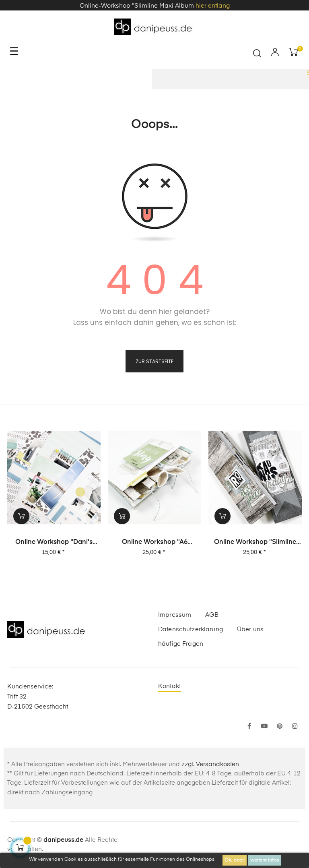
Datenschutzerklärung (191, 629)
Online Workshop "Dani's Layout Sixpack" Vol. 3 (54, 543)
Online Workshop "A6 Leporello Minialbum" (155, 543)
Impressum (175, 615)
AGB (212, 615)
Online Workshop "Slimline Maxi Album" (255, 543)
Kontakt (169, 686)
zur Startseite (154, 361)
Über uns (250, 629)
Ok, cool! (235, 860)
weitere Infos (265, 860)
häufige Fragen (181, 644)
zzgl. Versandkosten (210, 764)
